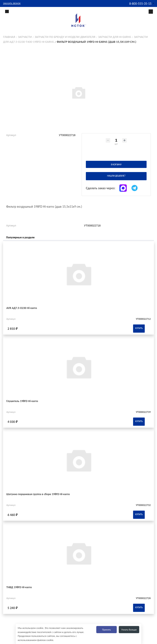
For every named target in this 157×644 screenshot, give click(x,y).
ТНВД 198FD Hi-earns (19, 587)
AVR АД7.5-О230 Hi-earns (22, 308)
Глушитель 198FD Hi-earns (22, 401)
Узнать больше (129, 630)
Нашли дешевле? (116, 176)
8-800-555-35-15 (140, 4)
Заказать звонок (12, 3)
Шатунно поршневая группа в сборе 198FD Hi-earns (38, 494)
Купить (139, 328)
